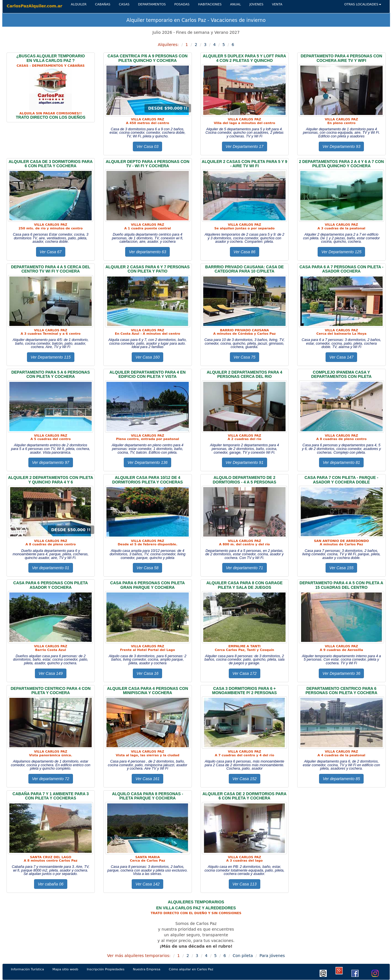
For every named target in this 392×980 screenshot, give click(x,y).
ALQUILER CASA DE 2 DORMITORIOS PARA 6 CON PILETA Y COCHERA (244, 796)
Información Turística (30, 969)
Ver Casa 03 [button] (147, 146)
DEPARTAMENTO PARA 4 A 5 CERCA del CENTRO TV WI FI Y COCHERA (51, 269)
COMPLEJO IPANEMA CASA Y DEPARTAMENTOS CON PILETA (341, 374)
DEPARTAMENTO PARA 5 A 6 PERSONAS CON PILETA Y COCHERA (51, 374)
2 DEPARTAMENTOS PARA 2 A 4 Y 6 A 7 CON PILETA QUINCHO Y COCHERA (341, 164)
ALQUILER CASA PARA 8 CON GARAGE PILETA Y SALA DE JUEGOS (245, 585)
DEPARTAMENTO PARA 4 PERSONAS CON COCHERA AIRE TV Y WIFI (341, 58)
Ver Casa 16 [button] (147, 673)
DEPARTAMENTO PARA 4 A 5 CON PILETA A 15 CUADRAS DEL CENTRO (341, 585)
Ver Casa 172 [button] (245, 673)
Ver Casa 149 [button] (51, 673)
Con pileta (243, 956)
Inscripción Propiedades (106, 969)
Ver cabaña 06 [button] (51, 884)
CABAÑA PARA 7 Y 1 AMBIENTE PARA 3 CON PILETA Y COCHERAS (51, 796)
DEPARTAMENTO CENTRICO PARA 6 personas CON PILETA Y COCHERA (341, 691)
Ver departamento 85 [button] (341, 779)
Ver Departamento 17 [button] (245, 146)
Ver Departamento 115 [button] (51, 357)
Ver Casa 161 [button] (147, 779)
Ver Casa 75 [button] (245, 357)
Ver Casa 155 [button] (341, 568)
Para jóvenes (272, 956)
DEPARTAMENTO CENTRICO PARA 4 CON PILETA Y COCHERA (51, 691)
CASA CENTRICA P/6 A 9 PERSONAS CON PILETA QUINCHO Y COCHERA (148, 58)
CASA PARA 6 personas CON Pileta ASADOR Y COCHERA (51, 585)
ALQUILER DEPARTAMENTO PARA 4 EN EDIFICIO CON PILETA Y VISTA (148, 374)
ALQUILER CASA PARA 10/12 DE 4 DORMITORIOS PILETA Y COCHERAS (147, 480)
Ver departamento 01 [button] (51, 568)
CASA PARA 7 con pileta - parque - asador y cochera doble (341, 480)
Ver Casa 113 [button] (245, 884)
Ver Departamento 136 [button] (147, 462)
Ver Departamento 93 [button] (341, 146)
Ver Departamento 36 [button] (341, 673)
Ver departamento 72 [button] (51, 779)
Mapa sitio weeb (68, 969)
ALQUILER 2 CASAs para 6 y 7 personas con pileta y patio (147, 269)
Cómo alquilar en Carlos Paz (191, 969)
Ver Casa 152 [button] (245, 779)
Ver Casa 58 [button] (147, 568)
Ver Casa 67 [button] (51, 252)
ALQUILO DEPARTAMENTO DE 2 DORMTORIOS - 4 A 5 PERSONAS (244, 480)
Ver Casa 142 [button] (147, 884)
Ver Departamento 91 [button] (245, 462)
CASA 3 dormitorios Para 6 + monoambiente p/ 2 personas (244, 691)
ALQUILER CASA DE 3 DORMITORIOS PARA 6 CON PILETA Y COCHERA (51, 164)
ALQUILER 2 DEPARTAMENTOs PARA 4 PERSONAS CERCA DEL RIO (244, 374)
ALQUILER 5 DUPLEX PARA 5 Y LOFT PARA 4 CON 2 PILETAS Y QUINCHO (245, 58)
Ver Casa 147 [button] (341, 357)
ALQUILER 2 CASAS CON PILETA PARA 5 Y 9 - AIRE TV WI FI (245, 164)
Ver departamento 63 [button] (147, 252)
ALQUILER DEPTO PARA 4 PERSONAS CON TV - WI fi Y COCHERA (147, 164)
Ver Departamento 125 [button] (341, 252)
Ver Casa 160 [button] (147, 357)
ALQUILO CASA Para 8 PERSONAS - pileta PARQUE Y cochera (147, 796)
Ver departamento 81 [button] (341, 462)
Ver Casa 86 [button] (245, 252)
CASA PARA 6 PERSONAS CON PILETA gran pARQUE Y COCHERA (147, 585)
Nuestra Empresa (147, 969)
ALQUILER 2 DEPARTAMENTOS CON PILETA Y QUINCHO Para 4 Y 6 (51, 480)
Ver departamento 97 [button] (51, 462)
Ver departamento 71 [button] (245, 568)
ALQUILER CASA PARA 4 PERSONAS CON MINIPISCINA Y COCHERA (148, 691)
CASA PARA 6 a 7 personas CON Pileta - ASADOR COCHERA (341, 269)
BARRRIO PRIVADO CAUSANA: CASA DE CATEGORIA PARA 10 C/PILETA (245, 269)
